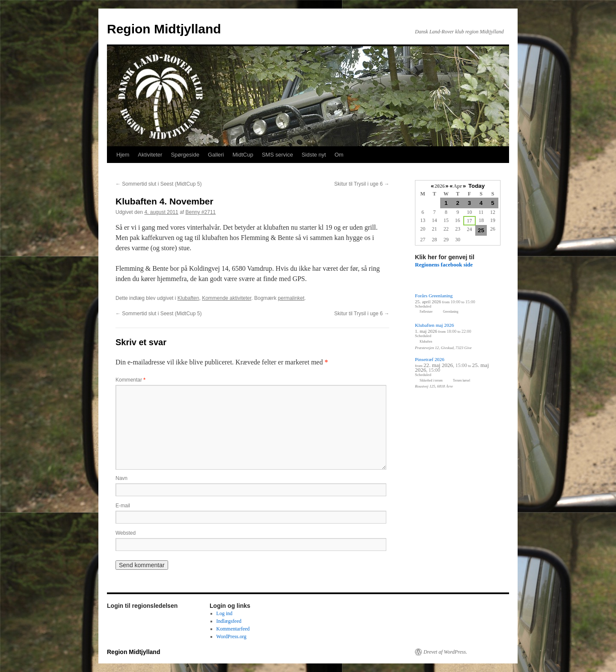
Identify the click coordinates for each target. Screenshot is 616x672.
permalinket (291, 298)
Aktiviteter (150, 155)
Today (477, 186)
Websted (126, 533)
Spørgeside (185, 155)
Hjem (123, 155)
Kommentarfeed (233, 629)
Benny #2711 (201, 212)
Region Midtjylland (164, 29)
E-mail (123, 506)
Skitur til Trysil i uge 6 (362, 184)
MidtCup (243, 155)
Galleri (216, 155)
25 (481, 230)
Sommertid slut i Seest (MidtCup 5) (158, 184)
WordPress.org (231, 636)
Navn (121, 478)
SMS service (277, 155)
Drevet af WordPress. (445, 652)
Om (339, 155)
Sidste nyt (314, 155)
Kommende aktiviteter (227, 298)
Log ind (225, 613)
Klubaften (188, 298)
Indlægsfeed (229, 621)
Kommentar (130, 380)
